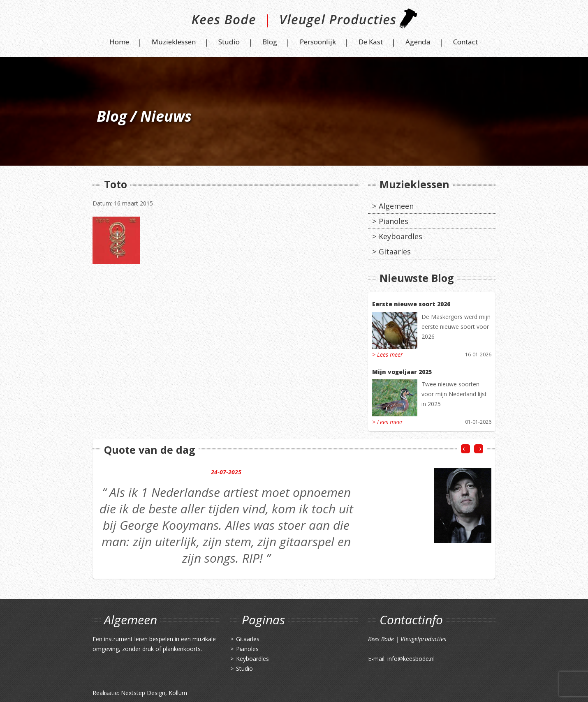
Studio (229, 42)
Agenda (418, 42)
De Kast (371, 42)
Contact (465, 42)
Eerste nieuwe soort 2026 (411, 304)
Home (119, 42)
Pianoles (394, 221)
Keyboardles (400, 236)
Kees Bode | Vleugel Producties (294, 22)
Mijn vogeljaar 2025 (402, 372)
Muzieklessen (174, 42)
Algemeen (396, 206)
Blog (270, 42)
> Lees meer (388, 354)
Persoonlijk (318, 42)
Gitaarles (395, 252)
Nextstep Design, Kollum (154, 693)
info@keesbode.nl (411, 659)
